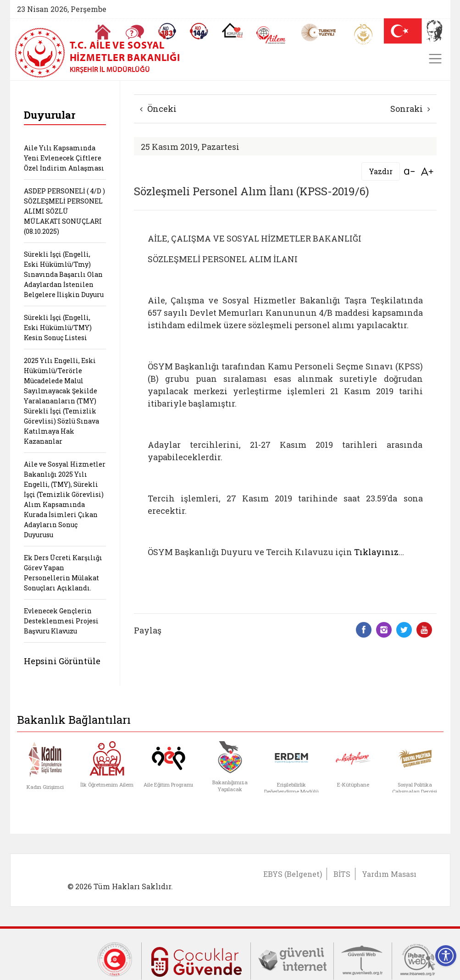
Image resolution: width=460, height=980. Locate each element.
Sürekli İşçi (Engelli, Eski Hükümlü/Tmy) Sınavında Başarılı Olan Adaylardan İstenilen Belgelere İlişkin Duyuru (64, 274)
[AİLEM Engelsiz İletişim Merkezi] (271, 35)
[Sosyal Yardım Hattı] (199, 31)
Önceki (158, 109)
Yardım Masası (389, 874)
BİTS (342, 874)
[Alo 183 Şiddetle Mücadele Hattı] (167, 31)
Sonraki (410, 109)
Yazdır (381, 171)
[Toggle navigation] (435, 59)
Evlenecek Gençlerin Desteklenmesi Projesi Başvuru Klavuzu (61, 621)
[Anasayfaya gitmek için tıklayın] (103, 32)
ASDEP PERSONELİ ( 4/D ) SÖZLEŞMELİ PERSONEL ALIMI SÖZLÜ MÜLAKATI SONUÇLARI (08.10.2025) (64, 211)
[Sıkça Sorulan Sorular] (135, 32)
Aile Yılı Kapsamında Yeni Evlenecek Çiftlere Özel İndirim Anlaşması (64, 158)
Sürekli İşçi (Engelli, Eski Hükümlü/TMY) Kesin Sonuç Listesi (58, 328)
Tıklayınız (376, 552)
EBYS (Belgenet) (293, 874)
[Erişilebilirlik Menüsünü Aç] (446, 956)
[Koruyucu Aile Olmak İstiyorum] (232, 30)
